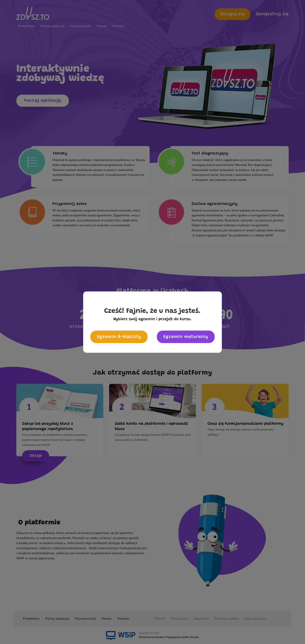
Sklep (36, 456)
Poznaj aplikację (43, 101)
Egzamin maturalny (186, 337)
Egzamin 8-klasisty (119, 337)
